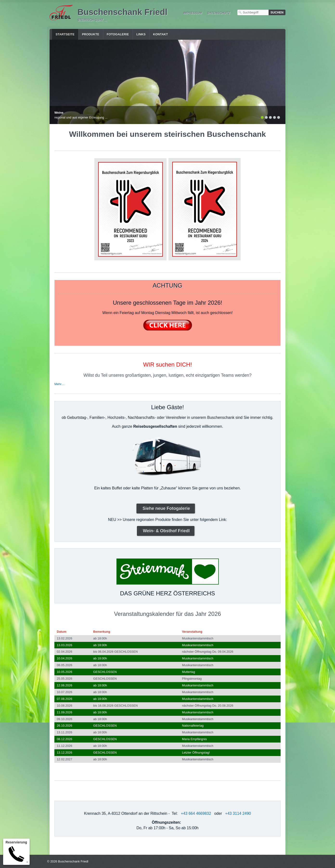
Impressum (193, 13)
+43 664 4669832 (196, 813)
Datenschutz (219, 13)
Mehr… (59, 384)
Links (141, 34)
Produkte (91, 34)
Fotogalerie (118, 34)
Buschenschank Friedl (122, 12)
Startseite (65, 34)
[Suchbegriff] (253, 12)
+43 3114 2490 (238, 813)
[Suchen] (277, 12)
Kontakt (161, 34)
